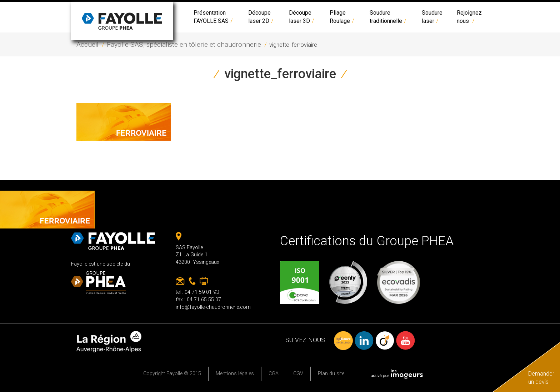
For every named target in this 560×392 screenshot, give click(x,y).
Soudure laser (432, 17)
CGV (298, 374)
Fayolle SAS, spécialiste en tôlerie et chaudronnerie (184, 44)
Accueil (87, 44)
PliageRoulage (342, 17)
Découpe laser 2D (261, 17)
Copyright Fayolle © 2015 (172, 374)
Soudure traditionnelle (389, 17)
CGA (274, 374)
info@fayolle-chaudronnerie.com (213, 307)
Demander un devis (541, 378)
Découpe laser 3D (302, 17)
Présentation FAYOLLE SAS (214, 17)
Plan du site (331, 374)
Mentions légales (235, 374)
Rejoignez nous (469, 17)
